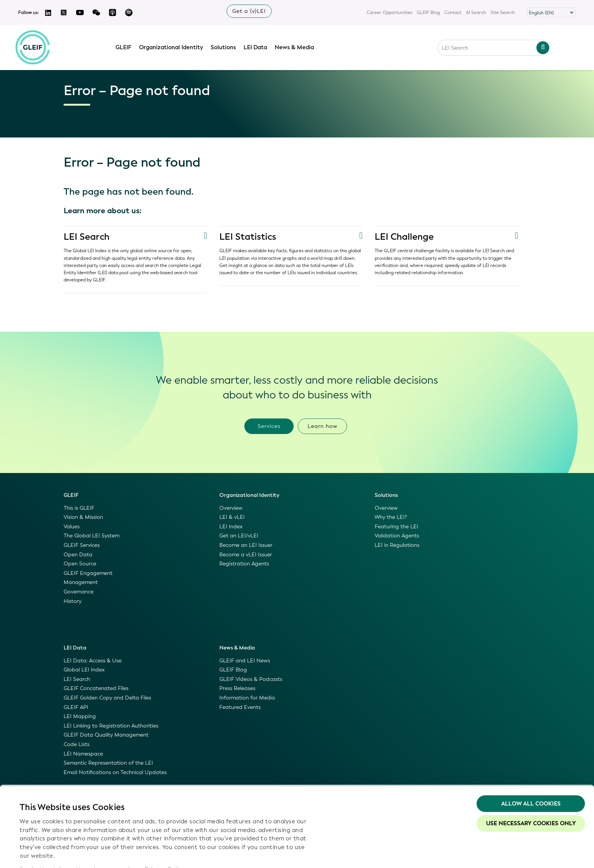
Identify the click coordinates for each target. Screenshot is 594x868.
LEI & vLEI (232, 517)
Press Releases (237, 688)
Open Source (80, 564)
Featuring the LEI (396, 527)
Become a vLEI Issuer (246, 555)
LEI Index (231, 527)
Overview (231, 508)
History (73, 601)
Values (72, 527)
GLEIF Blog (428, 12)
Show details (37, 853)
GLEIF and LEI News (245, 661)
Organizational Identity (173, 47)
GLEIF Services (82, 545)
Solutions (225, 47)
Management (81, 582)
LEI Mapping (80, 716)
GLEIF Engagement (88, 573)
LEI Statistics (248, 237)
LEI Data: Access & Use (93, 661)
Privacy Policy (165, 824)
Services (269, 426)
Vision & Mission (83, 517)
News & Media (296, 47)
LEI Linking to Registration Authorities (111, 726)
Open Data (78, 555)
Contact (453, 12)
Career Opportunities (389, 12)
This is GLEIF (79, 508)
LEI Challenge (404, 237)
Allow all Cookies (531, 759)
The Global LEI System (91, 536)
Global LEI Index (84, 670)
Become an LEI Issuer (246, 545)
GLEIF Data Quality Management (106, 735)
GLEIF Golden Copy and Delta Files (107, 698)
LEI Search (87, 237)
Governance (79, 592)
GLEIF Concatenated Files (96, 688)
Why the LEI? (391, 517)
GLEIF (125, 47)
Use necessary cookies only (531, 779)
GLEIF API (76, 707)
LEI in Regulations (397, 545)
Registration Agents (244, 564)
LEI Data (257, 47)
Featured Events (240, 707)
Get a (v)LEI (249, 11)
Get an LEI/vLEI (239, 536)
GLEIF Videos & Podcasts (251, 679)
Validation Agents (397, 536)
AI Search (476, 12)
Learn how (323, 426)
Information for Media (247, 698)
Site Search (503, 12)
